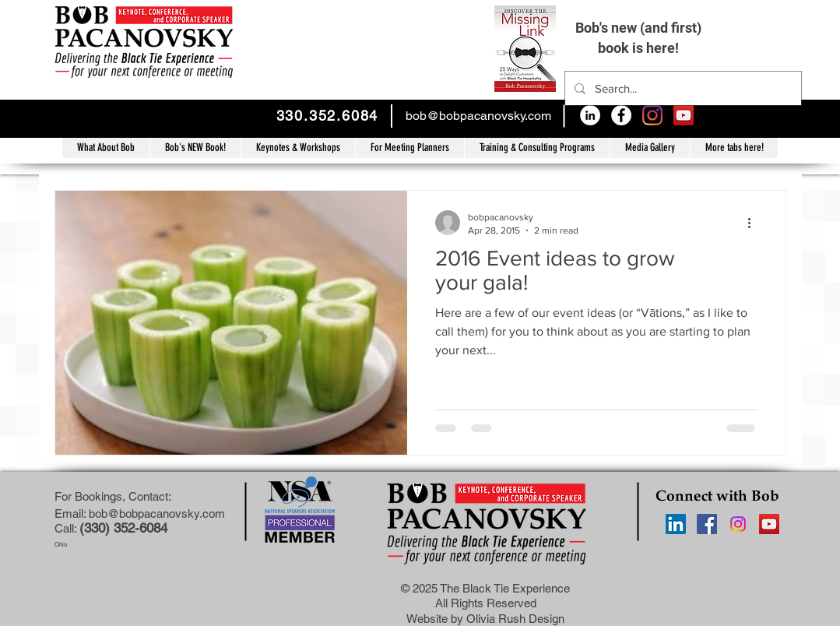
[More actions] (755, 223)
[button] (537, 148)
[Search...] (682, 88)
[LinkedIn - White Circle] (590, 115)
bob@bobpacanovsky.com (478, 116)
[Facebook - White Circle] (621, 115)
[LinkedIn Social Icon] (676, 524)
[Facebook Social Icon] (707, 524)
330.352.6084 (328, 116)
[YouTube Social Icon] (684, 115)
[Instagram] (652, 115)
